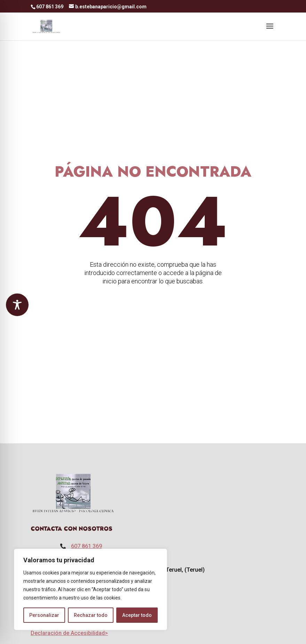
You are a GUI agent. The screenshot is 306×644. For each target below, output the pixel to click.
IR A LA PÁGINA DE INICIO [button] (206, 310)
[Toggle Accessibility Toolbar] (17, 305)
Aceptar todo (137, 615)
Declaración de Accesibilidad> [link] (69, 633)
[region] (91, 589)
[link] (47, 26)
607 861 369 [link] (87, 546)
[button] (270, 31)
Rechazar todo (91, 615)
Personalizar (44, 615)
